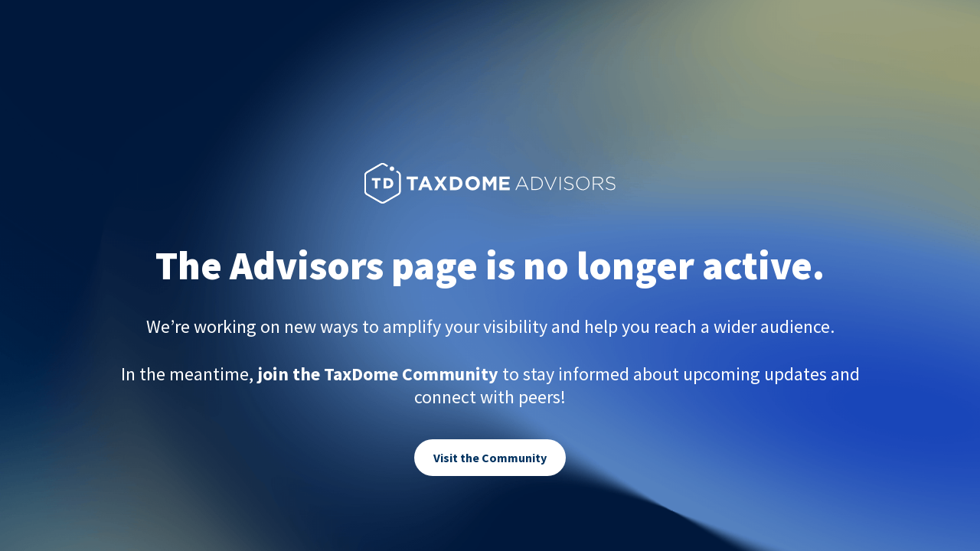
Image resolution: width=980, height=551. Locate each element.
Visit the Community (490, 458)
